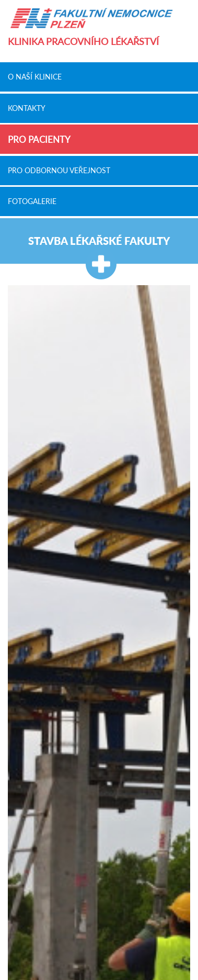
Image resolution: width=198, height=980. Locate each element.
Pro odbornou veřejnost (59, 170)
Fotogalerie (32, 201)
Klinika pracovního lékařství (83, 42)
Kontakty (27, 108)
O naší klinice (35, 77)
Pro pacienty (39, 139)
